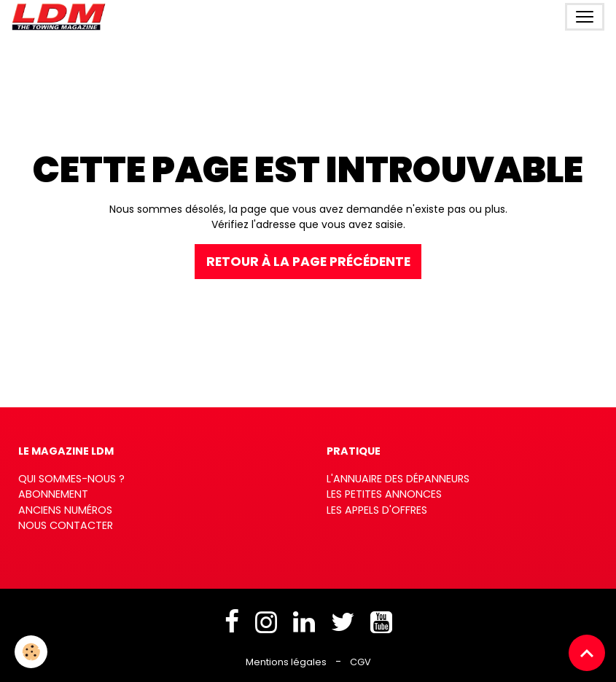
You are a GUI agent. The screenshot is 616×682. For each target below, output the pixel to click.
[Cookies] (31, 652)
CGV (360, 662)
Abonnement (53, 494)
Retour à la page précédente (308, 262)
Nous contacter (66, 525)
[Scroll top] (587, 653)
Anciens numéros (65, 510)
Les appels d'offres (377, 510)
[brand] (62, 17)
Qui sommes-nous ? (71, 479)
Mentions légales (286, 662)
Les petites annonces (384, 494)
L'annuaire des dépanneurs (398, 479)
